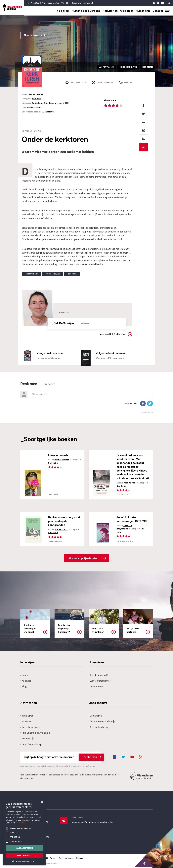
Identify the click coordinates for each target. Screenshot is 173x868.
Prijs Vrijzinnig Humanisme (35, 733)
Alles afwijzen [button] (24, 855)
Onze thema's (97, 687)
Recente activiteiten (32, 727)
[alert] (24, 832)
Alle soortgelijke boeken (83, 559)
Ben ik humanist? (98, 675)
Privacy (53, 858)
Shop (68, 3)
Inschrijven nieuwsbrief (83, 3)
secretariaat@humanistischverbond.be (92, 823)
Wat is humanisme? (100, 681)
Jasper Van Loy (36, 94)
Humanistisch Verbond (86, 11)
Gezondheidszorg (99, 727)
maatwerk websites (50, 864)
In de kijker (63, 11)
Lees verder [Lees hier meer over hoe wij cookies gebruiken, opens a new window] (22, 823)
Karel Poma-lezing (31, 744)
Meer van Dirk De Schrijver (113, 334)
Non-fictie (37, 99)
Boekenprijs (27, 739)
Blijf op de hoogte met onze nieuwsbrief (63, 757)
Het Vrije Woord (34, 3)
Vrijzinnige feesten (51, 3)
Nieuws (25, 675)
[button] (24, 861)
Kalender (26, 681)
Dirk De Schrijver (46, 112)
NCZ (63, 3)
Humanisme (143, 11)
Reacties (128, 83)
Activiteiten (110, 11)
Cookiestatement (66, 858)
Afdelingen (127, 11)
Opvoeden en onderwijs (102, 722)
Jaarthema (95, 716)
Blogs (24, 687)
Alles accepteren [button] (24, 848)
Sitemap (80, 858)
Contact (158, 11)
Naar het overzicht (35, 35)
